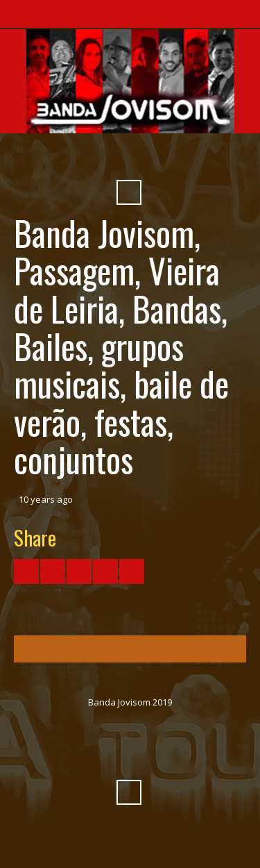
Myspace (166, 158)
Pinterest (191, 158)
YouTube (92, 158)
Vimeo (116, 158)
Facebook (67, 158)
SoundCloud (141, 158)
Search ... (129, 192)
